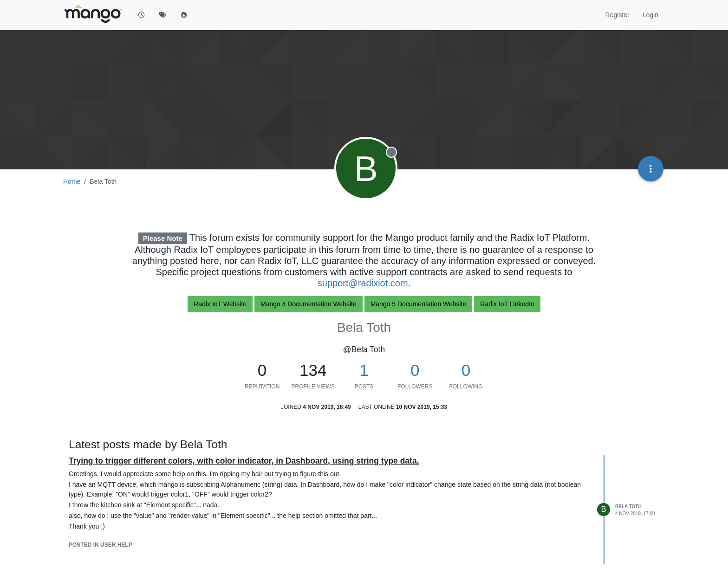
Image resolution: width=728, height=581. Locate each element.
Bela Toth (628, 507)
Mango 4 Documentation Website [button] (309, 304)
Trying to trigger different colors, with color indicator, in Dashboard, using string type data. (244, 461)
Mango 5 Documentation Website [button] (419, 304)
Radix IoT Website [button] (220, 304)
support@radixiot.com (363, 283)
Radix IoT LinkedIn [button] (507, 304)
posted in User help (101, 545)
